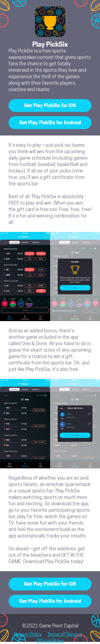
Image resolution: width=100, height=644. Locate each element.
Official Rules (50, 641)
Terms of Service (65, 634)
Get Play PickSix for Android (50, 123)
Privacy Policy (28, 634)
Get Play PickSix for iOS (50, 105)
